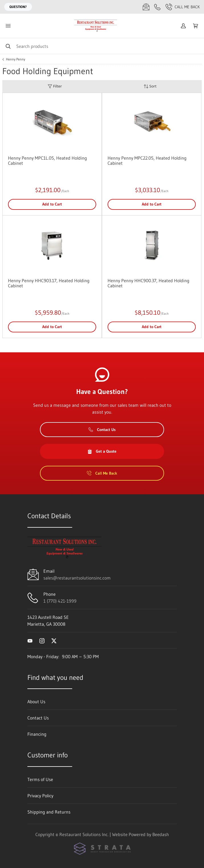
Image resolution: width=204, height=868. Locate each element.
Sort (150, 86)
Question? (18, 7)
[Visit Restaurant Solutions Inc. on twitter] (54, 640)
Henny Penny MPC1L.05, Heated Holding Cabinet (48, 160)
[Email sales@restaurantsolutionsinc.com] (146, 7)
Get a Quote (102, 451)
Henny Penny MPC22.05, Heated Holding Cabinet (147, 160)
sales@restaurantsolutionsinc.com (77, 578)
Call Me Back (183, 7)
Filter (55, 86)
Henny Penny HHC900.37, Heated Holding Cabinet (149, 283)
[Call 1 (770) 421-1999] (157, 7)
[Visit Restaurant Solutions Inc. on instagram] (42, 640)
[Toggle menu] (8, 26)
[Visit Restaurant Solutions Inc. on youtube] (30, 640)
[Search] (102, 46)
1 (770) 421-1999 (60, 601)
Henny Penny (16, 59)
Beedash (161, 834)
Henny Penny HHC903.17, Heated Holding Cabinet (49, 283)
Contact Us (102, 430)
